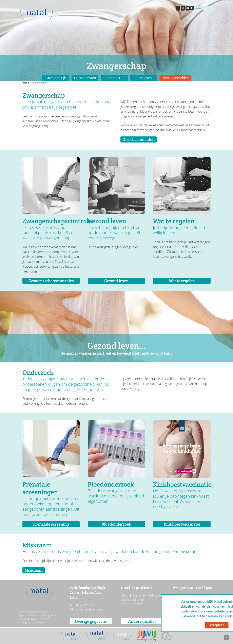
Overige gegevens (91, 621)
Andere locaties (142, 621)
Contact (114, 78)
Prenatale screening (51, 524)
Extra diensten (85, 78)
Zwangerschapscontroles (51, 281)
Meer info (219, 616)
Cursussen (144, 78)
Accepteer (191, 625)
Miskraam (34, 570)
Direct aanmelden (175, 78)
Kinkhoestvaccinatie (182, 524)
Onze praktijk (56, 78)
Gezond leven (116, 281)
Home (26, 83)
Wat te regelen (182, 281)
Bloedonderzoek (116, 524)
